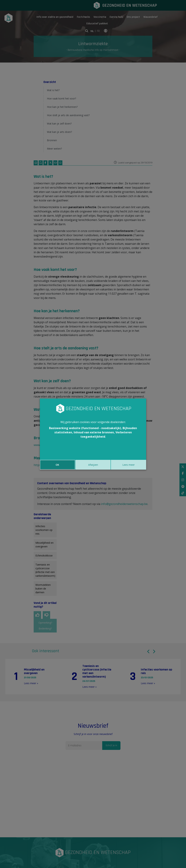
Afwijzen (93, 465)
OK (57, 465)
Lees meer (129, 465)
